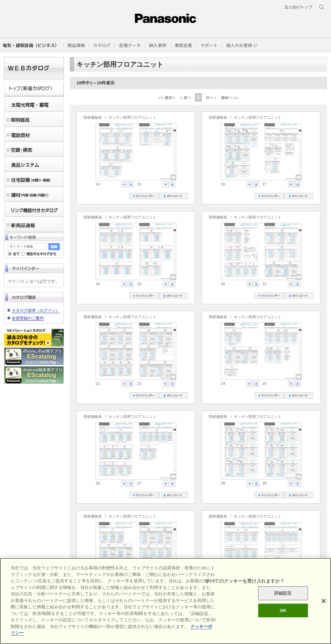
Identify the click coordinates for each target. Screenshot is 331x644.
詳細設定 (283, 593)
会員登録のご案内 (28, 318)
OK (283, 610)
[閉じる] (324, 601)
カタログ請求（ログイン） (36, 310)
